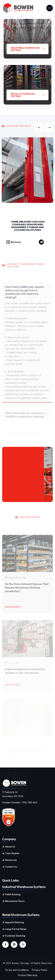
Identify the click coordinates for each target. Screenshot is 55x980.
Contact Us (11, 867)
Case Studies (12, 853)
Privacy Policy (40, 970)
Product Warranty (28, 975)
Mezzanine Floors (15, 901)
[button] (39, 128)
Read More (13, 612)
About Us (10, 847)
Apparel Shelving (14, 922)
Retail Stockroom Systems (27, 95)
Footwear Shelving (15, 936)
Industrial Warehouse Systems (27, 49)
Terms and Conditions (17, 970)
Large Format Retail (16, 929)
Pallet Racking (13, 894)
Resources (11, 860)
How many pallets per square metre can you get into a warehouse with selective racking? (24, 297)
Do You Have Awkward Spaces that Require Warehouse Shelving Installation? (27, 593)
